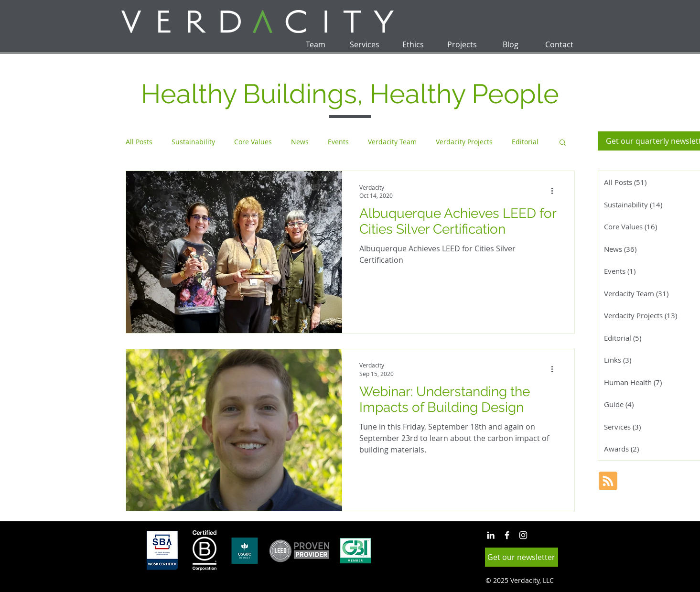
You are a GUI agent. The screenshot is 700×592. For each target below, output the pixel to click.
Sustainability (193, 142)
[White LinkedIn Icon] (491, 535)
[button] (563, 143)
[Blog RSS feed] (608, 481)
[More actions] (556, 191)
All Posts (139, 142)
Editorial (525, 142)
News (300, 142)
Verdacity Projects (464, 142)
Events (338, 142)
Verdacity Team (392, 142)
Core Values (253, 142)
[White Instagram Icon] (523, 535)
